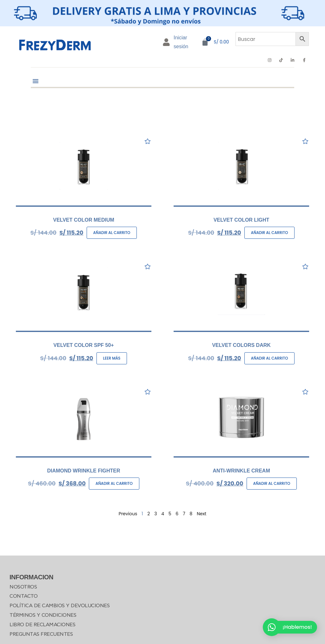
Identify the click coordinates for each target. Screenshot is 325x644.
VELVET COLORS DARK (241, 345)
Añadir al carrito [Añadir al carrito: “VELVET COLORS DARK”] (270, 358)
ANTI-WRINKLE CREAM (241, 471)
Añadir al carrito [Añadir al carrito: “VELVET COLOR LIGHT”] (270, 233)
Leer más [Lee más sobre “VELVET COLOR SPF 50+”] (112, 358)
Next (202, 514)
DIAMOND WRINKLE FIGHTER (83, 471)
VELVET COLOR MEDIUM (84, 220)
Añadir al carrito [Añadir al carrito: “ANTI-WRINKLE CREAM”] (272, 483)
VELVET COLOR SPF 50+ (83, 345)
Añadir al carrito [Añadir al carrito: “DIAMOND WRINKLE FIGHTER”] (114, 483)
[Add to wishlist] (147, 141)
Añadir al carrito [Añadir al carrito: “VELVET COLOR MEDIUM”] (112, 233)
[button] (36, 77)
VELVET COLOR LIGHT (242, 220)
